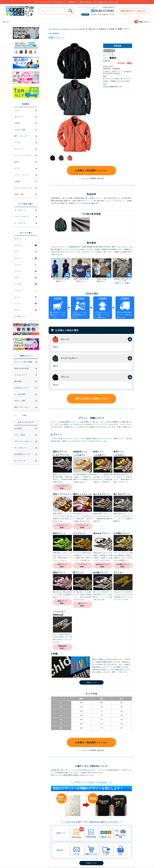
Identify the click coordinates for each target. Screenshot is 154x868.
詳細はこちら (91, 683)
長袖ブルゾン (61, 281)
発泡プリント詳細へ (62, 602)
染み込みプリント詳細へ (103, 566)
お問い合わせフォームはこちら (133, 11)
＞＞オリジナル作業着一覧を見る (91, 179)
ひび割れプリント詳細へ (123, 566)
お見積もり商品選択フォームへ (91, 171)
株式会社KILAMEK (106, 7)
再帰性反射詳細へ (62, 647)
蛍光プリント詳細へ (62, 566)
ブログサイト (58, 22)
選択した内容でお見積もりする (91, 399)
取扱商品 (103, 29)
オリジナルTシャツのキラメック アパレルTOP (67, 29)
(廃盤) (127, 283)
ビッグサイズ (34, 22)
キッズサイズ (46, 22)
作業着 (112, 29)
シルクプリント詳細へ (62, 487)
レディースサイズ (20, 22)
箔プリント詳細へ (83, 605)
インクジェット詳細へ (62, 527)
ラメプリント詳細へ (83, 566)
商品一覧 (92, 29)
